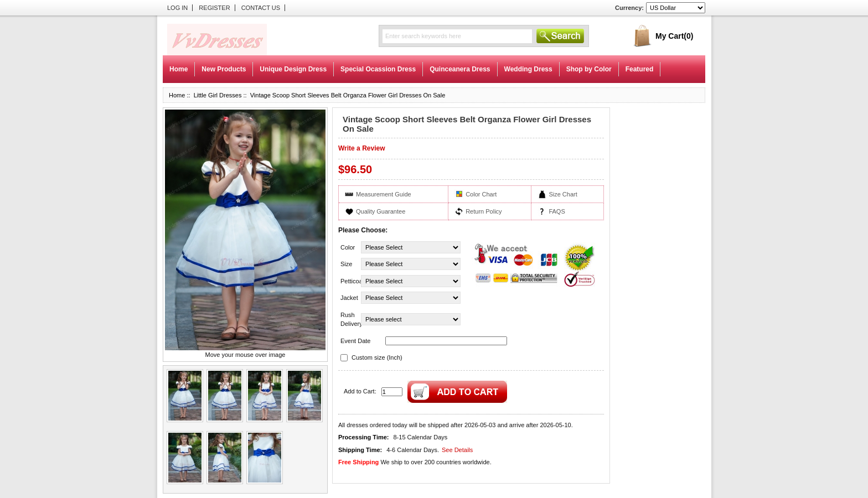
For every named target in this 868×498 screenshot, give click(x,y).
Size (346, 264)
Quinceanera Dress (460, 69)
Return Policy (484, 211)
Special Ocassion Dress (378, 69)
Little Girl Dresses (218, 95)
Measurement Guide (384, 194)
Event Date (355, 341)
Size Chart (563, 194)
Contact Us (261, 8)
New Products (224, 69)
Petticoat (350, 281)
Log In (177, 8)
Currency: (629, 8)
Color (348, 247)
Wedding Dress (528, 69)
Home (179, 69)
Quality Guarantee (381, 211)
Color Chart (481, 194)
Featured (640, 69)
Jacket (349, 298)
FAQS (557, 211)
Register (214, 8)
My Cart (674, 36)
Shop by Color (589, 69)
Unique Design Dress (293, 69)
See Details (457, 450)
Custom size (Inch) (377, 357)
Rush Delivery (350, 320)
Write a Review (361, 148)
